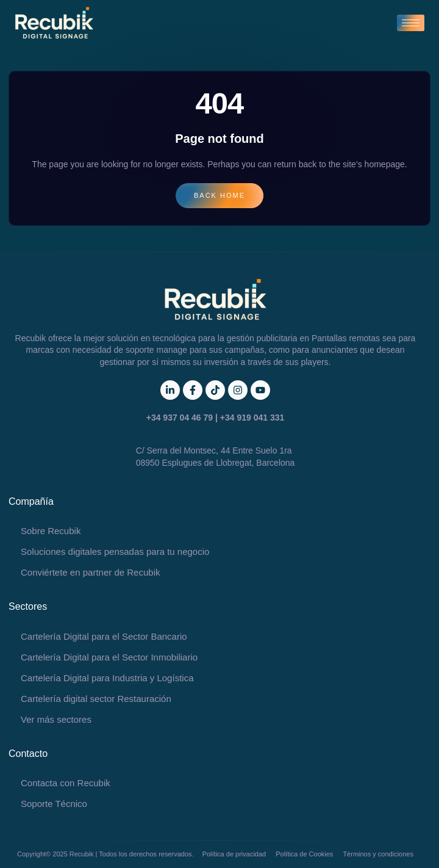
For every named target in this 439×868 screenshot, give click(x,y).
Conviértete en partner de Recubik (90, 572)
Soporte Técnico (54, 804)
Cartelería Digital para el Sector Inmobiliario (109, 657)
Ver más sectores (56, 719)
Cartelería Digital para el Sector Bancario (104, 636)
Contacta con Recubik (66, 783)
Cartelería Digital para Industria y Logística (107, 678)
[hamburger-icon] (411, 23)
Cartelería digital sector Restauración (96, 699)
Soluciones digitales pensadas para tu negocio (115, 552)
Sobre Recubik (51, 531)
